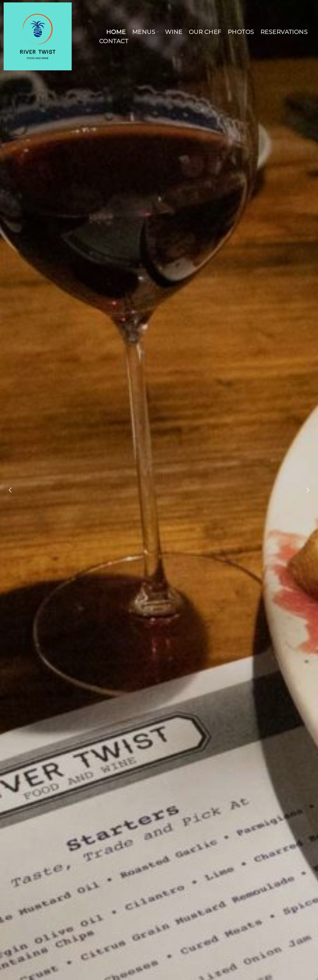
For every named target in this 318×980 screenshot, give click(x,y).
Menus (145, 32)
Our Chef (205, 32)
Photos (241, 32)
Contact (114, 41)
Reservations (284, 32)
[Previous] (11, 490)
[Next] (307, 490)
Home (116, 32)
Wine (174, 32)
